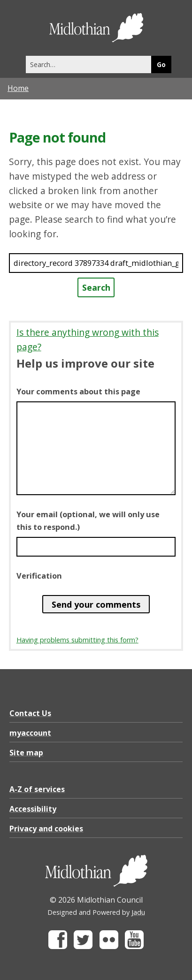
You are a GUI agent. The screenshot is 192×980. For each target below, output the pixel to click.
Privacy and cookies (46, 829)
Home (18, 88)
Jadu (138, 912)
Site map (26, 753)
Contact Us (30, 713)
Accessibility (33, 809)
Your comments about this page (78, 392)
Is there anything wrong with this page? (88, 339)
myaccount (30, 733)
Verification (39, 576)
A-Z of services (37, 789)
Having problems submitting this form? (77, 640)
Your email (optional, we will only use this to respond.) (88, 520)
